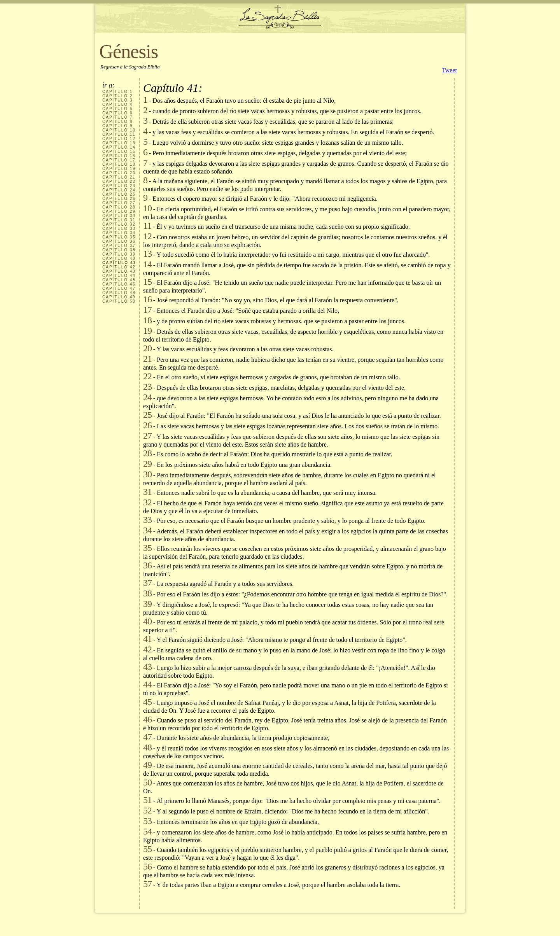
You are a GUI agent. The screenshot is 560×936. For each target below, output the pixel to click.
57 (147, 884)
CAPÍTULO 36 (119, 241)
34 (147, 530)
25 (147, 415)
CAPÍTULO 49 (119, 297)
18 (147, 320)
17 (147, 310)
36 (147, 565)
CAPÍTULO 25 (119, 194)
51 (147, 800)
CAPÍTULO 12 (119, 139)
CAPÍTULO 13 (119, 143)
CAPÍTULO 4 (117, 104)
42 (147, 649)
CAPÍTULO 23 (119, 186)
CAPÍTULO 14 (119, 147)
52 (147, 810)
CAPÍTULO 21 (119, 177)
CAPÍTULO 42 (119, 267)
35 (147, 548)
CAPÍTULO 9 (117, 126)
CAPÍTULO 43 (119, 271)
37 (147, 583)
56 (147, 866)
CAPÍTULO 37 (119, 246)
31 (147, 492)
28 (147, 453)
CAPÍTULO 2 (117, 96)
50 (147, 782)
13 (147, 254)
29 (147, 464)
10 (147, 208)
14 (147, 264)
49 (147, 765)
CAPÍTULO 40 (119, 259)
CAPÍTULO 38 (119, 250)
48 (147, 747)
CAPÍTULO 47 (119, 288)
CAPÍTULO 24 (119, 190)
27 (147, 436)
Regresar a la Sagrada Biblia (130, 67)
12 (147, 236)
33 (147, 520)
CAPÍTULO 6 (117, 113)
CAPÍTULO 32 (119, 224)
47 (147, 737)
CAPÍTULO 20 (119, 173)
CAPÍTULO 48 (119, 293)
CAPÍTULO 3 (117, 100)
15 (147, 282)
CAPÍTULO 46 (119, 284)
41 (147, 639)
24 (147, 397)
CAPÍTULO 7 (117, 117)
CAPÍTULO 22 (119, 181)
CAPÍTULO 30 (119, 216)
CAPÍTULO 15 (119, 152)
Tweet (449, 70)
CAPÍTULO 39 (119, 254)
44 (147, 684)
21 (147, 359)
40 (147, 621)
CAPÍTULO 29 (119, 211)
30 (147, 474)
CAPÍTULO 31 (119, 220)
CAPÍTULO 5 (117, 109)
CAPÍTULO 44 (119, 276)
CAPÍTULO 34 (119, 233)
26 (147, 425)
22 (147, 376)
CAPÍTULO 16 (119, 156)
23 (147, 387)
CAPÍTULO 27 (119, 203)
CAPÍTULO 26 (119, 199)
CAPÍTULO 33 (119, 229)
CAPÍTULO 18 (119, 164)
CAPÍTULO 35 (119, 237)
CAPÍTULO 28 (119, 207)
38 (147, 593)
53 (147, 821)
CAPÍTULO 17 (119, 160)
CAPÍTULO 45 (119, 280)
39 (147, 604)
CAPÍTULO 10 (119, 130)
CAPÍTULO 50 (119, 301)
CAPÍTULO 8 (117, 122)
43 (147, 667)
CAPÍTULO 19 (119, 169)
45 (147, 702)
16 (147, 299)
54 (147, 831)
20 (147, 348)
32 (147, 502)
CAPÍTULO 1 (117, 92)
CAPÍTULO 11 (119, 134)
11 (147, 226)
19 (147, 331)
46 (147, 719)
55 (147, 849)
